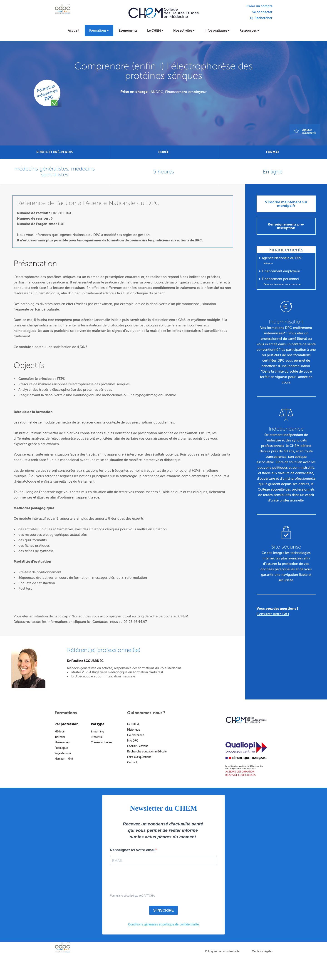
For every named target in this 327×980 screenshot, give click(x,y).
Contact (132, 762)
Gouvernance (136, 735)
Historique (134, 730)
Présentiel (97, 737)
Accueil (74, 31)
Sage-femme (63, 753)
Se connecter (262, 12)
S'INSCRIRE (164, 910)
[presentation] (144, 882)
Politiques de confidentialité (222, 951)
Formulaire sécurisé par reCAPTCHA (132, 896)
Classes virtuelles (101, 742)
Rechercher (264, 18)
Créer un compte (260, 6)
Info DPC (133, 741)
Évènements (128, 31)
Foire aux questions (139, 757)
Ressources (249, 31)
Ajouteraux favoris (309, 131)
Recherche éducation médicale (147, 752)
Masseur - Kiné (64, 759)
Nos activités (184, 31)
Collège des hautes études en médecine (163, 16)
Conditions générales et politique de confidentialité (163, 924)
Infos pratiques (217, 31)
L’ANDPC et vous (138, 746)
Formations (99, 31)
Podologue (61, 748)
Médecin (60, 732)
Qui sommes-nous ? (146, 713)
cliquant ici (82, 622)
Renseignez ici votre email (133, 850)
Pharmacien (62, 742)
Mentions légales (262, 951)
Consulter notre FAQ (273, 614)
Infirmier (60, 737)
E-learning (97, 732)
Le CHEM (155, 31)
